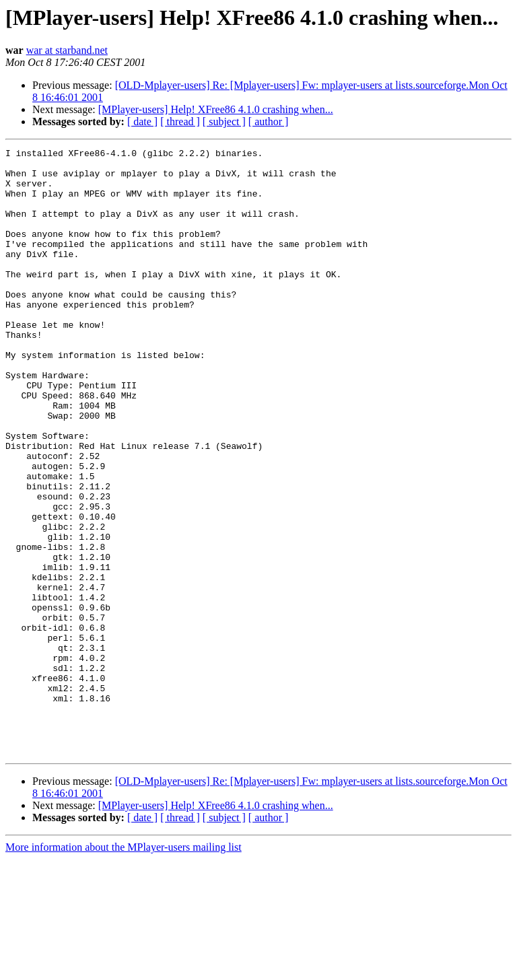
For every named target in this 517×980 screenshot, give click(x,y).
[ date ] (142, 121)
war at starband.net (67, 50)
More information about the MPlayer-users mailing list (124, 968)
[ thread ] (180, 121)
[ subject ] (224, 121)
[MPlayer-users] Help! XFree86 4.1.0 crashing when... (216, 109)
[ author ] (269, 121)
